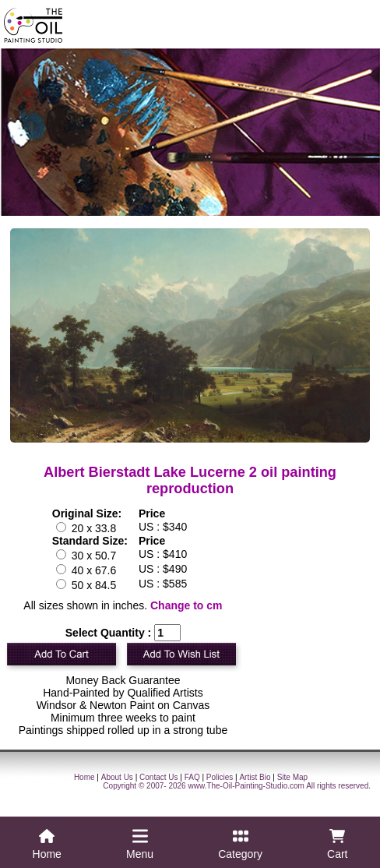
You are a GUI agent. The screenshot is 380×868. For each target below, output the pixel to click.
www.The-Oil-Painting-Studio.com (246, 786)
